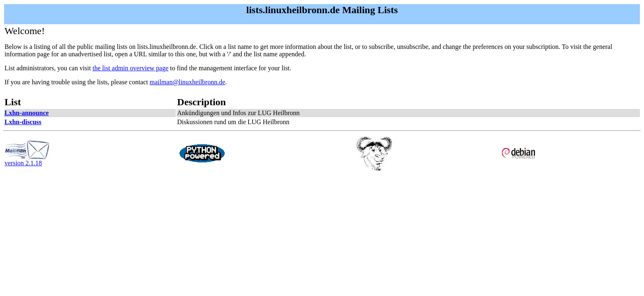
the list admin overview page (130, 68)
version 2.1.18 (27, 160)
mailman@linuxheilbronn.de (187, 82)
